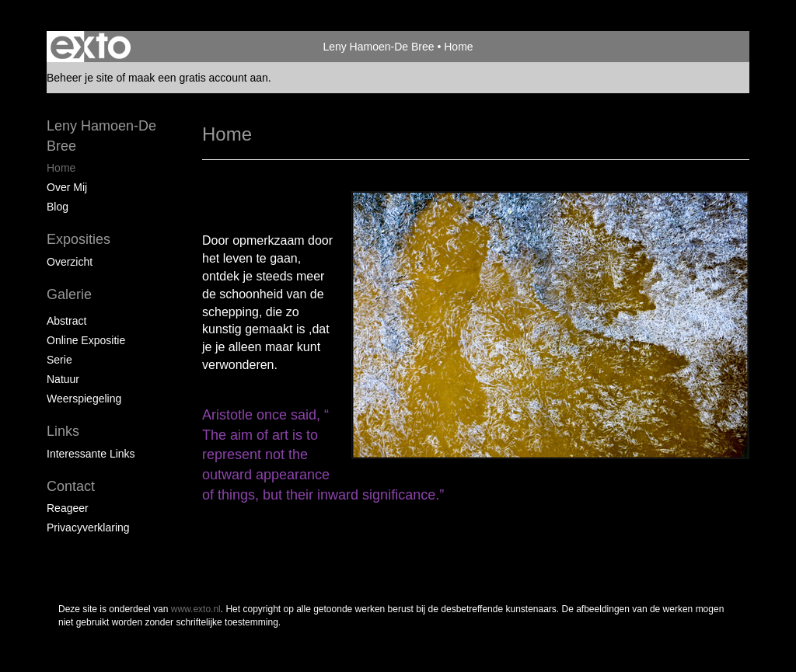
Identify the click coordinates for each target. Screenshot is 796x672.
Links (63, 431)
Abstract (66, 321)
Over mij (67, 187)
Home (61, 168)
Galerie (69, 294)
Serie (59, 360)
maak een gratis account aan (198, 78)
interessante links (91, 454)
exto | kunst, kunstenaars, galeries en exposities (91, 47)
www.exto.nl (196, 609)
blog (58, 207)
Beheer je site (80, 78)
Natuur (63, 379)
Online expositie (86, 340)
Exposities (79, 239)
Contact (71, 486)
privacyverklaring (88, 528)
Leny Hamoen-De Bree (378, 47)
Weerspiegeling (84, 399)
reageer (68, 508)
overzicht (70, 262)
